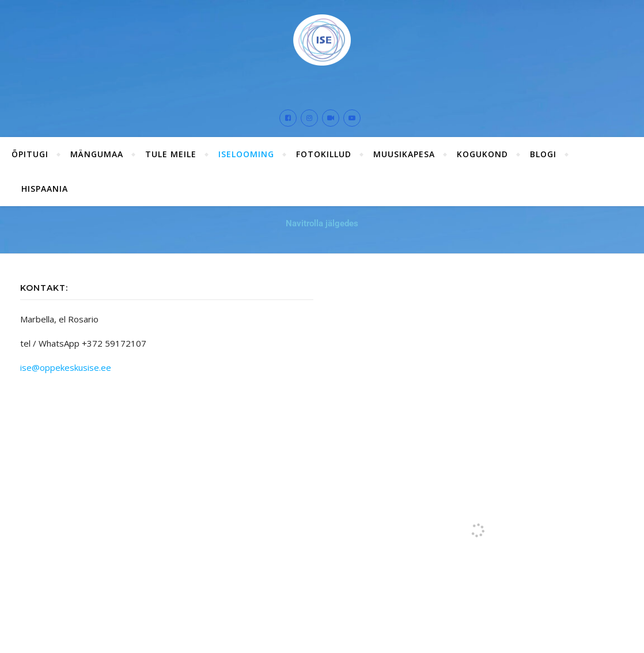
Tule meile (171, 154)
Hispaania (45, 189)
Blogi (543, 154)
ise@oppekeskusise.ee (66, 367)
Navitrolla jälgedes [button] (322, 223)
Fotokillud (324, 154)
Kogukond (482, 154)
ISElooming (246, 154)
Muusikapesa (404, 154)
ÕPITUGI (30, 154)
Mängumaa (97, 154)
